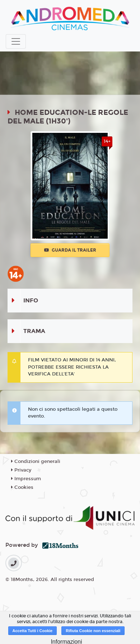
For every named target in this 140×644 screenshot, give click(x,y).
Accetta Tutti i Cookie (33, 631)
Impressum (26, 479)
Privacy (21, 470)
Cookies (22, 487)
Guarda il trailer (70, 250)
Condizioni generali (36, 461)
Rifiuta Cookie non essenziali (93, 631)
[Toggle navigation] (16, 41)
